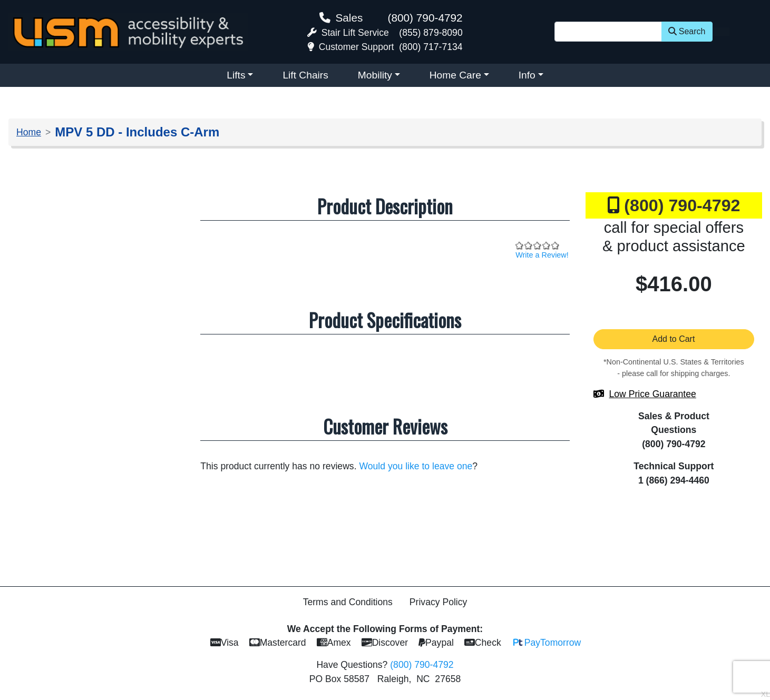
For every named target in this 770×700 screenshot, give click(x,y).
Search (687, 31)
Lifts (236, 75)
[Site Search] (608, 32)
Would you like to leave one (416, 466)
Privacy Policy (438, 602)
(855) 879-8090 (431, 33)
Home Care (455, 75)
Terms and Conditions (348, 602)
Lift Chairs (305, 75)
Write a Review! (542, 255)
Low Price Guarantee (653, 394)
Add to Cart (674, 339)
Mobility (375, 75)
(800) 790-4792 (425, 18)
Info (527, 75)
